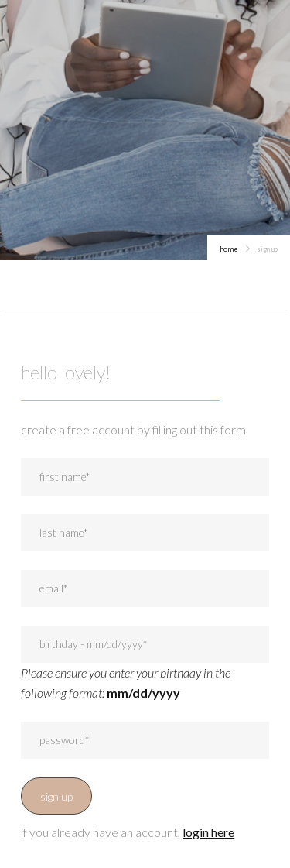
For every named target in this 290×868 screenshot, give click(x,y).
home (229, 249)
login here (208, 832)
